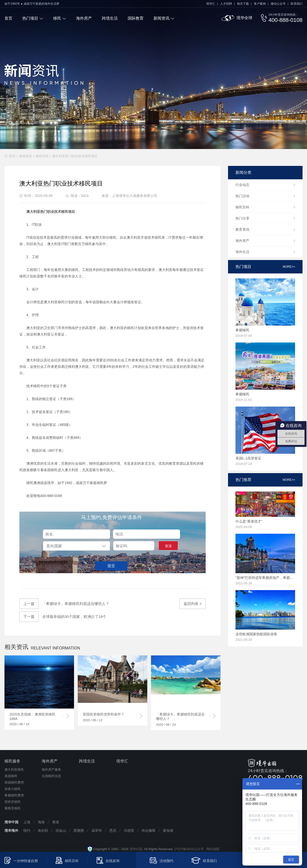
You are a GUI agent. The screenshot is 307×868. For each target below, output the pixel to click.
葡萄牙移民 (13, 808)
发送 (168, 546)
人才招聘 (226, 4)
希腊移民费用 (14, 795)
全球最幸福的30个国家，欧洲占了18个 (63, 617)
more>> (289, 267)
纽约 (27, 830)
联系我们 (297, 4)
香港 (56, 822)
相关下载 (243, 4)
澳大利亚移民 (14, 770)
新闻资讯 (161, 18)
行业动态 (242, 185)
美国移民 (11, 776)
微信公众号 (278, 4)
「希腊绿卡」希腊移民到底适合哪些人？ (64, 604)
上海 (27, 822)
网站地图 (211, 849)
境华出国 (136, 849)
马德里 (129, 830)
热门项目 (30, 18)
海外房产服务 (51, 770)
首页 (8, 18)
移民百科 (42, 156)
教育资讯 (242, 229)
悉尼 (113, 830)
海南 (41, 822)
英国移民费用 (14, 782)
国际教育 (136, 18)
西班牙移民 (13, 802)
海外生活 (242, 252)
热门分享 (242, 218)
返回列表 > (193, 604)
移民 (57, 18)
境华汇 (211, 4)
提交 (111, 566)
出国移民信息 (51, 776)
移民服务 (12, 761)
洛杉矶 (43, 830)
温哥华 (97, 830)
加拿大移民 (13, 789)
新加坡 (168, 830)
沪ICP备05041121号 (189, 849)
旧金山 (61, 830)
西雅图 (79, 830)
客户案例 (260, 4)
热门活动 (242, 196)
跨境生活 (110, 18)
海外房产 (84, 18)
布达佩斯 (149, 830)
